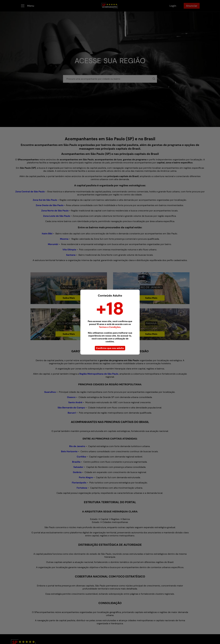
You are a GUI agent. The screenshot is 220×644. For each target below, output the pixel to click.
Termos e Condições (110, 327)
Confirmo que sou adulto (110, 348)
